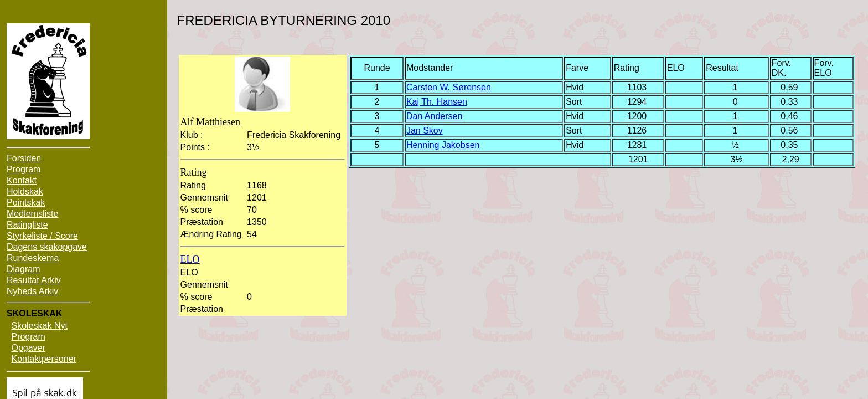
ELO (190, 259)
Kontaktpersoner (43, 359)
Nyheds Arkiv (32, 291)
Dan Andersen (434, 116)
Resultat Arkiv (34, 280)
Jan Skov (425, 131)
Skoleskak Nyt (39, 326)
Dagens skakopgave (47, 247)
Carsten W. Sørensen (449, 87)
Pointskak (26, 203)
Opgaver (28, 348)
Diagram (23, 269)
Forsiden (24, 158)
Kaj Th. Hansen (437, 102)
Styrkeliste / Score (42, 236)
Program (24, 169)
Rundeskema (33, 258)
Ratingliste (27, 225)
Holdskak (25, 191)
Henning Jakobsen (443, 145)
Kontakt (22, 180)
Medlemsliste (32, 214)
